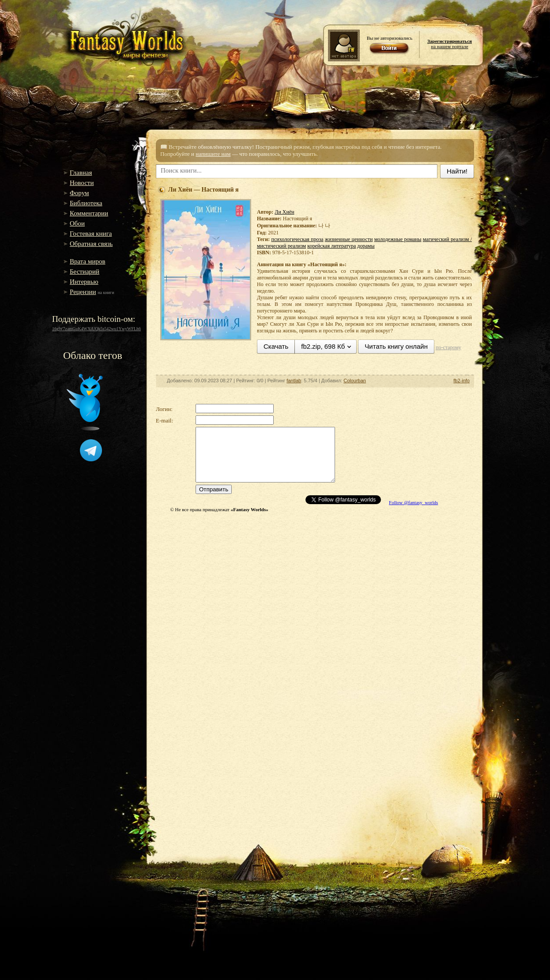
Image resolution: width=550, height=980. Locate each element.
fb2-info (461, 381)
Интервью (84, 282)
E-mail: (164, 420)
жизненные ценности (349, 239)
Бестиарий (85, 271)
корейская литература (332, 246)
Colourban (355, 381)
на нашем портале (450, 44)
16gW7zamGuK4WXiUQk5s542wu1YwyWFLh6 (96, 329)
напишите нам (213, 154)
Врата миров (88, 261)
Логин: (164, 409)
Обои (77, 223)
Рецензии (83, 292)
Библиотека (86, 203)
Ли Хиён (284, 212)
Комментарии (89, 213)
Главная (81, 173)
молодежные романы (398, 239)
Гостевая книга (91, 234)
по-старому (448, 347)
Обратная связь (91, 244)
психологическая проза (297, 239)
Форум (79, 193)
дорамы (366, 246)
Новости (82, 183)
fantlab (294, 381)
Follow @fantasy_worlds (413, 502)
